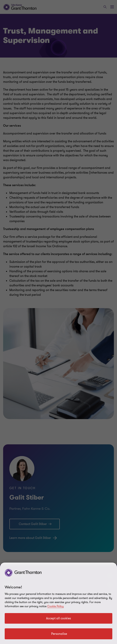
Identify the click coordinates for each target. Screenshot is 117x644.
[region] (58, 603)
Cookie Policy (55, 606)
